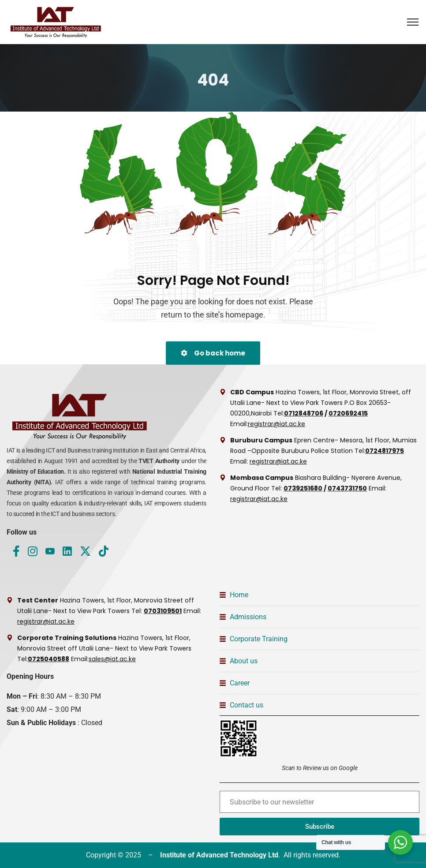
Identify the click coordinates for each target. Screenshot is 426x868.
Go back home (213, 353)
